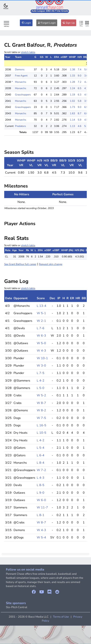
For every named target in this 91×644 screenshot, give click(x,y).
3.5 (86, 101)
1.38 (72, 69)
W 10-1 (42, 358)
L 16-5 (41, 425)
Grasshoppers (23, 95)
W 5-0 (41, 343)
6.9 (86, 107)
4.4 (86, 82)
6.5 (79, 88)
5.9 (79, 120)
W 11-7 (42, 507)
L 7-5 (41, 373)
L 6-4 (41, 455)
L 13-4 (41, 306)
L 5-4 (41, 448)
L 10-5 (41, 433)
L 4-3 (41, 478)
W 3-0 (41, 365)
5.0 (86, 69)
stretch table (28, 52)
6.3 (79, 95)
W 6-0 (41, 500)
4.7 (86, 88)
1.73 (72, 107)
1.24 (72, 88)
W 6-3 (41, 336)
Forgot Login (47, 23)
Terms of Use (61, 617)
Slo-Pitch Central (17, 607)
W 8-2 (41, 410)
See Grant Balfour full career (20, 264)
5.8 (79, 101)
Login (26, 23)
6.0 (86, 113)
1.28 (72, 82)
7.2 (79, 82)
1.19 (72, 95)
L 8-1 (41, 515)
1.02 (72, 101)
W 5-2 (41, 395)
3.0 (86, 76)
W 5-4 (41, 537)
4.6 (79, 126)
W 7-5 (41, 418)
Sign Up (69, 23)
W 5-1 (41, 313)
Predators (20, 126)
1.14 (72, 120)
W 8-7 (41, 403)
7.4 (79, 69)
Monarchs (21, 82)
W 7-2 (41, 470)
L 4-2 (41, 380)
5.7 (86, 126)
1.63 (72, 113)
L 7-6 (41, 328)
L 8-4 (41, 463)
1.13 (72, 126)
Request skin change (51, 264)
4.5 (86, 95)
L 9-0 (41, 493)
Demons (20, 69)
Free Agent (21, 76)
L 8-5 (41, 485)
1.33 (72, 76)
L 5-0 (41, 388)
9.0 (79, 76)
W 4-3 (41, 351)
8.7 (79, 113)
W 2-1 (41, 321)
